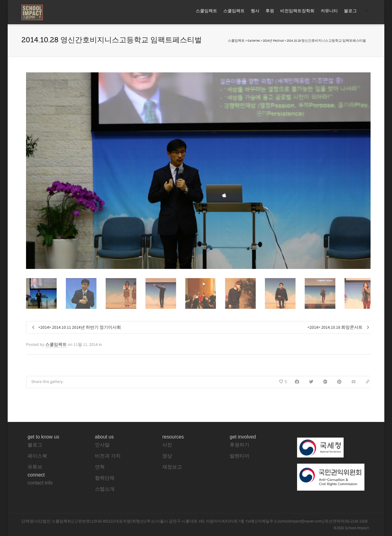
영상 (167, 456)
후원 (270, 11)
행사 (255, 11)
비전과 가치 (108, 456)
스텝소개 (105, 489)
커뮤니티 (329, 11)
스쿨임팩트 (206, 11)
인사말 (102, 445)
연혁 (100, 467)
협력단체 (105, 478)
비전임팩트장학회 (297, 11)
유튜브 (35, 467)
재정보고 (172, 467)
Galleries (254, 41)
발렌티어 (239, 456)
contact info (40, 483)
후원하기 (239, 445)
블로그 (350, 11)
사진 (167, 445)
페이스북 (37, 456)
